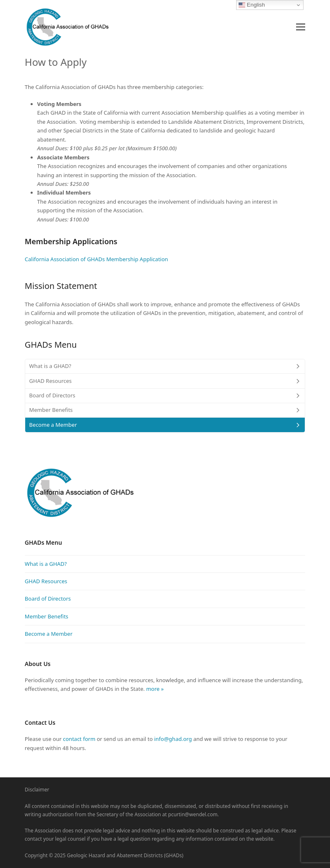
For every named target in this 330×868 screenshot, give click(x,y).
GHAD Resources (46, 581)
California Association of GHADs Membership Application (97, 259)
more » (154, 689)
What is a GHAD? (46, 564)
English (252, 5)
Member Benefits (47, 616)
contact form (79, 739)
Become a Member (49, 634)
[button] (301, 27)
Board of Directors (48, 599)
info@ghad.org (173, 739)
